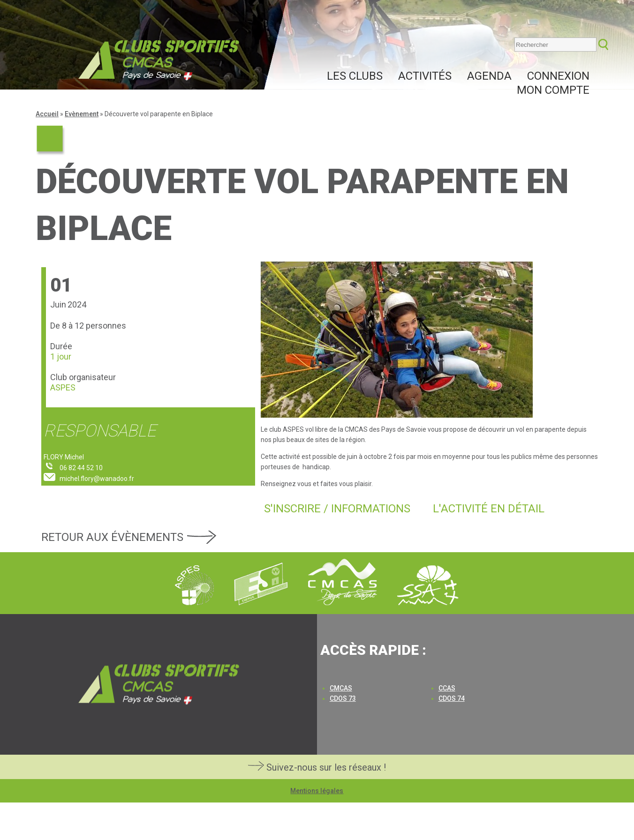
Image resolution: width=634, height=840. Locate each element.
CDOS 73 (343, 698)
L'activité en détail (489, 509)
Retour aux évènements (112, 537)
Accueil (47, 114)
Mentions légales (317, 791)
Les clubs (355, 76)
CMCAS (341, 688)
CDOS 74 (452, 698)
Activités (425, 76)
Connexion (558, 76)
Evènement (82, 114)
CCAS (447, 688)
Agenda (489, 76)
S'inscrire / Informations (337, 509)
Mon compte (553, 90)
